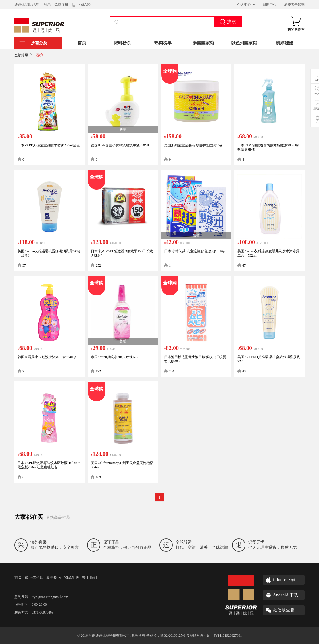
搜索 (228, 22)
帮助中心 (270, 5)
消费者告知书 (294, 5)
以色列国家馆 (244, 43)
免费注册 (61, 5)
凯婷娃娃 (285, 43)
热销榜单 (163, 43)
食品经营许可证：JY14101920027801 (214, 635)
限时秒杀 (122, 43)
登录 (47, 5)
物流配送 (72, 577)
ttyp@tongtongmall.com (50, 597)
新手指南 (54, 577)
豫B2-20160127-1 (173, 635)
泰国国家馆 (203, 43)
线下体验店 (34, 577)
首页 (82, 43)
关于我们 (89, 577)
